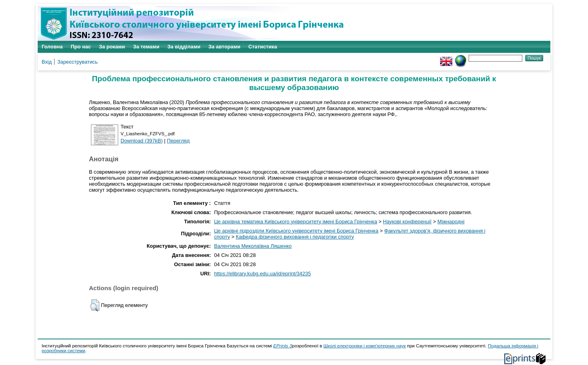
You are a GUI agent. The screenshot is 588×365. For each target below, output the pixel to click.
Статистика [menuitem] (263, 47)
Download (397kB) (142, 141)
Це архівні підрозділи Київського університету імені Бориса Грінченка (296, 231)
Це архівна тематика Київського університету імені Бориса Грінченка (295, 222)
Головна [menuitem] (52, 47)
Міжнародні (451, 222)
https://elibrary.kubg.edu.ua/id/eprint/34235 (262, 274)
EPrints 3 (283, 346)
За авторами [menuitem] (224, 47)
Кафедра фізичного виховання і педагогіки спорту (295, 237)
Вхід (47, 62)
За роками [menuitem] (112, 47)
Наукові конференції (407, 222)
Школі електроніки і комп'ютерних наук (364, 346)
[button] (95, 305)
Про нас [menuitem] (81, 47)
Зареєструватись (78, 62)
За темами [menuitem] (146, 47)
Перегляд (178, 141)
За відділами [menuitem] (184, 47)
